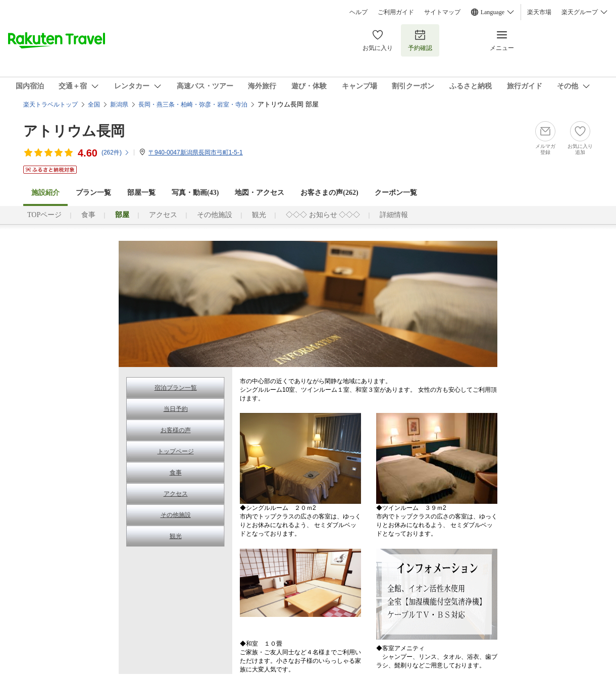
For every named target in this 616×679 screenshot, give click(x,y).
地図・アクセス (260, 193)
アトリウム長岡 (74, 131)
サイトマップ (442, 12)
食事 (88, 215)
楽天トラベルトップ (50, 105)
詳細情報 (394, 215)
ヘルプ (358, 12)
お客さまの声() (329, 193)
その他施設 (215, 215)
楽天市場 (539, 12)
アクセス (163, 215)
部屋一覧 (141, 193)
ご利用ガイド (396, 12)
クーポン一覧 (396, 193)
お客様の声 (176, 430)
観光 (259, 215)
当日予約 (176, 409)
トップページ (176, 451)
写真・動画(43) (195, 193)
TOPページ (44, 215)
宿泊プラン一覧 (176, 388)
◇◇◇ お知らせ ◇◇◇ (323, 215)
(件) (116, 152)
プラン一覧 (93, 193)
